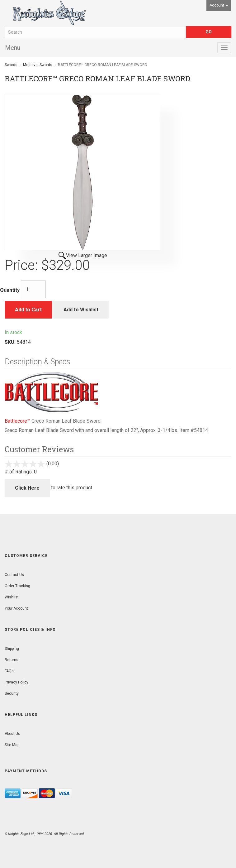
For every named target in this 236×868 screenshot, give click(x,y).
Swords (11, 65)
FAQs (9, 671)
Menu (13, 48)
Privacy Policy (17, 682)
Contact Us (14, 575)
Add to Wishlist (81, 310)
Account (219, 5)
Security (12, 693)
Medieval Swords (38, 65)
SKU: (11, 342)
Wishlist (12, 597)
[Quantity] (33, 289)
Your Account (16, 608)
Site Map (12, 745)
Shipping (12, 649)
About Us (12, 734)
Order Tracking (17, 586)
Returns (12, 660)
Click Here (27, 488)
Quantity (10, 290)
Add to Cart (28, 310)
